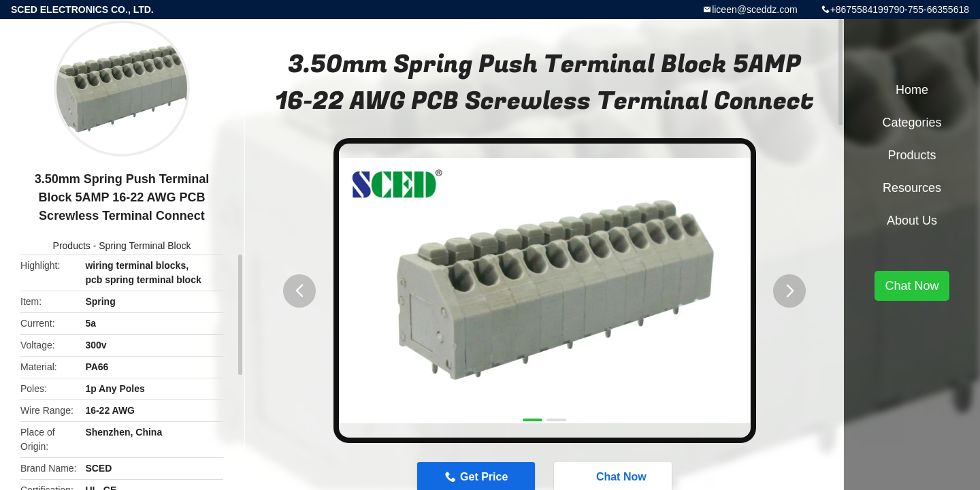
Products (72, 246)
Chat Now (912, 286)
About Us (912, 220)
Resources (912, 188)
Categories (912, 122)
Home (912, 90)
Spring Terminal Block (145, 246)
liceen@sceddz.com (755, 10)
